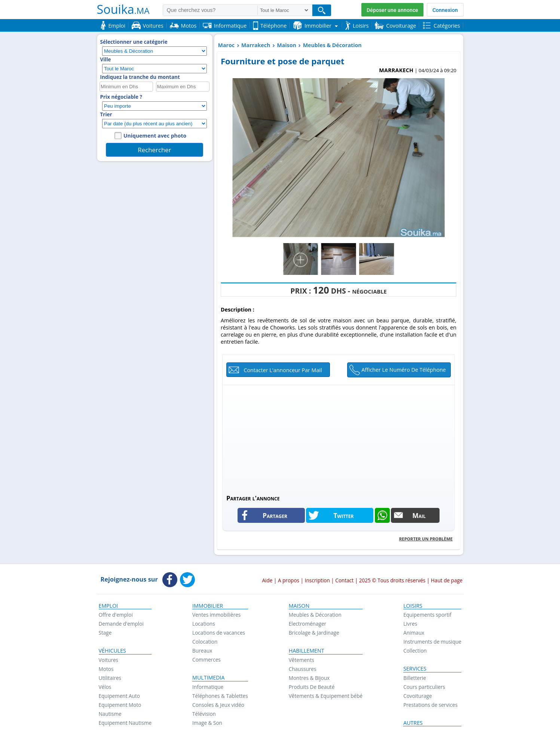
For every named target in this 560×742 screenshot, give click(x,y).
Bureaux (202, 651)
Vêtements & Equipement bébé (326, 696)
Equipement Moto (120, 705)
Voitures (109, 660)
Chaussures (303, 669)
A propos (289, 580)
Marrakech (256, 45)
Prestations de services (430, 705)
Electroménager (307, 624)
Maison (287, 45)
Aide (267, 580)
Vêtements (302, 660)
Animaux (414, 633)
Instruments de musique (432, 642)
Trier (106, 114)
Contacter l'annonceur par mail (283, 370)
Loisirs (413, 606)
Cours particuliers (424, 687)
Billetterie (415, 678)
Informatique (208, 687)
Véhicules (112, 651)
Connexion (445, 10)
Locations (204, 624)
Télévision (204, 714)
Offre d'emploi (116, 615)
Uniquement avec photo (155, 136)
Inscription (317, 580)
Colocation (205, 642)
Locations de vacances (219, 633)
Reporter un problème (426, 539)
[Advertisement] (339, 438)
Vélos (105, 687)
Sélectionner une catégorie (134, 42)
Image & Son (207, 723)
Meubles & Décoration (332, 45)
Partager (275, 515)
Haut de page (447, 580)
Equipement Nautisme (125, 723)
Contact (344, 580)
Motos (106, 669)
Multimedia (209, 678)
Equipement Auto (119, 696)
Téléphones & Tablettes (220, 696)
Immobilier (208, 606)
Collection (415, 651)
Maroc (227, 45)
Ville (106, 59)
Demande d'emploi (121, 624)
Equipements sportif (427, 615)
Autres (413, 723)
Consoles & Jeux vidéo (218, 705)
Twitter (343, 515)
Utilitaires (110, 678)
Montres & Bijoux (309, 678)
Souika (123, 9)
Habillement (307, 651)
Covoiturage (417, 696)
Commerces (206, 660)
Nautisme (110, 714)
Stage (105, 633)
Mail (419, 515)
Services (415, 669)
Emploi (108, 606)
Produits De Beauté (312, 687)
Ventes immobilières (216, 615)
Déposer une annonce (392, 10)
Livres (410, 624)
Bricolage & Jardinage (314, 633)
